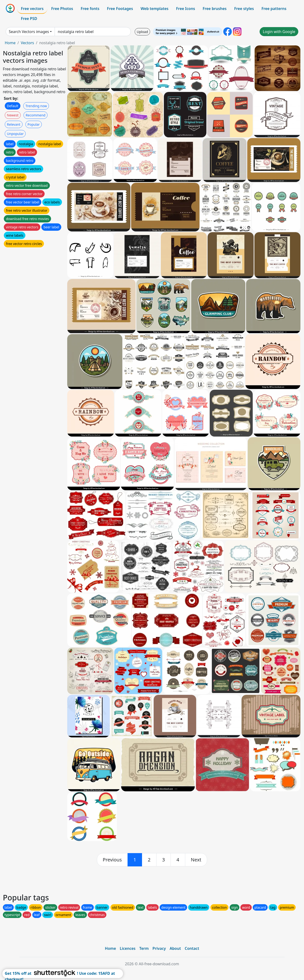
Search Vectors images (29, 32)
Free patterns (274, 9)
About (175, 948)
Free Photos (62, 9)
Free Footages (120, 9)
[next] (196, 860)
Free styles (244, 9)
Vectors (27, 43)
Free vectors (32, 9)
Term (144, 948)
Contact (192, 948)
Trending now (36, 106)
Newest (13, 115)
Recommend (36, 115)
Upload (142, 32)
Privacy (159, 948)
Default (13, 106)
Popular (34, 124)
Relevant (14, 124)
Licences (128, 948)
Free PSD (29, 19)
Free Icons (185, 9)
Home (10, 43)
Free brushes (215, 9)
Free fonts (90, 9)
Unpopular (15, 134)
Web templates (154, 9)
